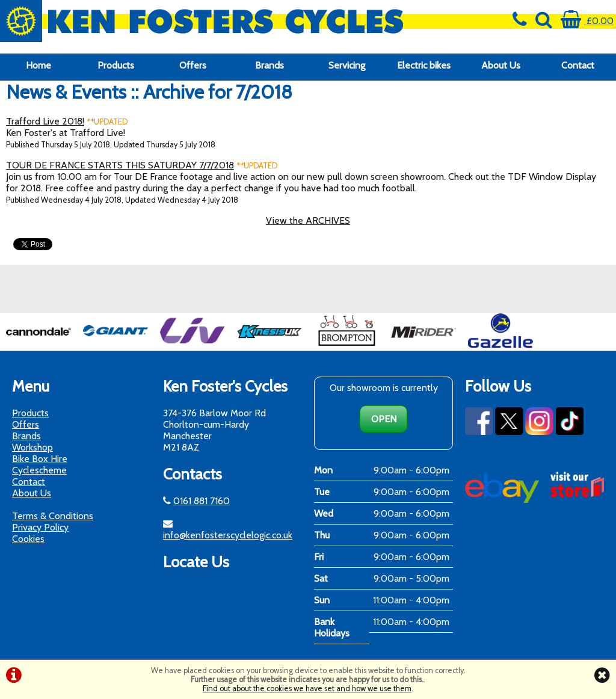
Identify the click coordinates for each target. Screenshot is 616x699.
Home (38, 65)
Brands (269, 65)
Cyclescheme (39, 470)
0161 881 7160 (202, 501)
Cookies (28, 539)
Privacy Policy (40, 527)
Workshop (32, 447)
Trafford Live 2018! (45, 121)
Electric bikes (424, 65)
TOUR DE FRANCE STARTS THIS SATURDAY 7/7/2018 (120, 165)
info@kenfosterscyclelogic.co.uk (228, 535)
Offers (193, 65)
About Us (501, 65)
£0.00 (587, 21)
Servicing (347, 65)
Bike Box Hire (40, 459)
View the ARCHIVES (308, 220)
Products (116, 65)
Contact (578, 65)
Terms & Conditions (53, 516)
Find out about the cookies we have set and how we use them (307, 688)
